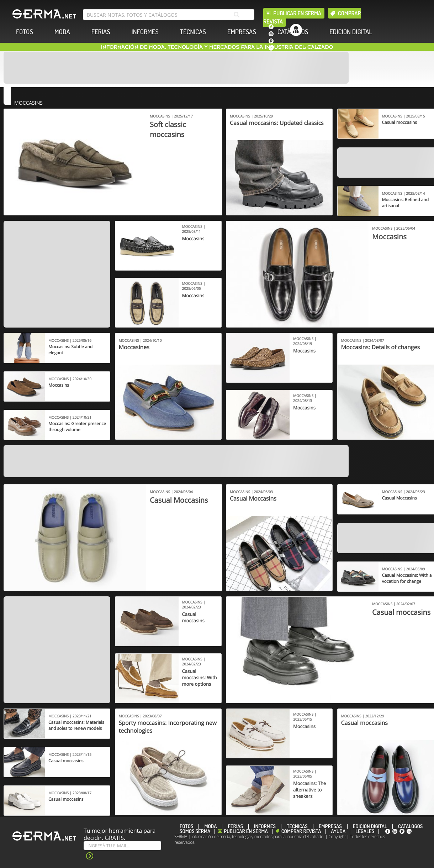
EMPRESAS (242, 32)
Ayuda (338, 831)
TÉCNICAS (193, 32)
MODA (62, 32)
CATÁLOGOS (293, 32)
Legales (365, 831)
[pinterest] (271, 41)
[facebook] (271, 27)
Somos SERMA (195, 831)
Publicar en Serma (297, 13)
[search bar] (169, 15)
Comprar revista (301, 831)
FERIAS (101, 32)
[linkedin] (271, 48)
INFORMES (145, 32)
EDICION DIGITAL (351, 32)
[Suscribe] (122, 846)
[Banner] (176, 68)
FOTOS (25, 32)
